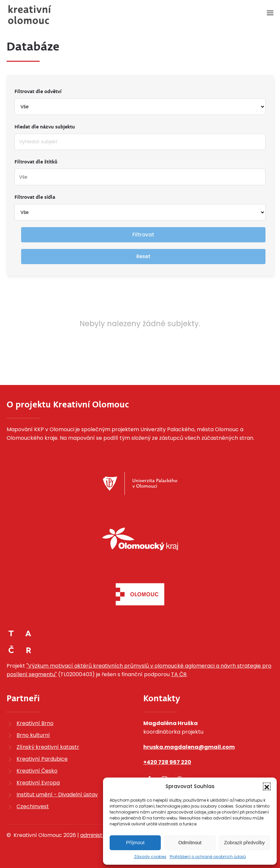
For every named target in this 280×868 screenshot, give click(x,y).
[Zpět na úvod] (30, 15)
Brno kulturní (33, 735)
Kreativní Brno (35, 723)
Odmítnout (190, 842)
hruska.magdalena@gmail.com (189, 747)
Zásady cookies (150, 857)
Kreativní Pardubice (42, 759)
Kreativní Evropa (38, 783)
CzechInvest (33, 806)
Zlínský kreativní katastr (48, 747)
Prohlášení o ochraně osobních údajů (208, 857)
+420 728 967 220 (167, 762)
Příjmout (135, 842)
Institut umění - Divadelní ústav (57, 795)
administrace (97, 835)
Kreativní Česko (37, 771)
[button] (267, 786)
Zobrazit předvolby (245, 842)
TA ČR (179, 674)
